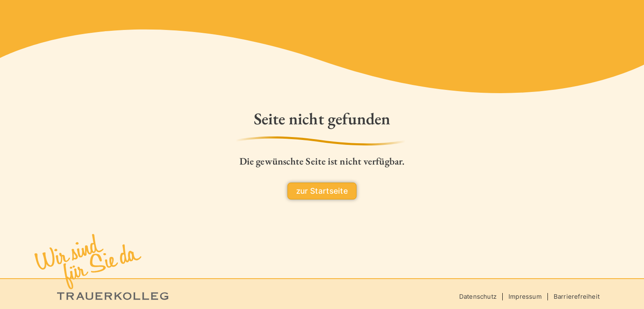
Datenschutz (478, 296)
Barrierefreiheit (577, 296)
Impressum (525, 296)
